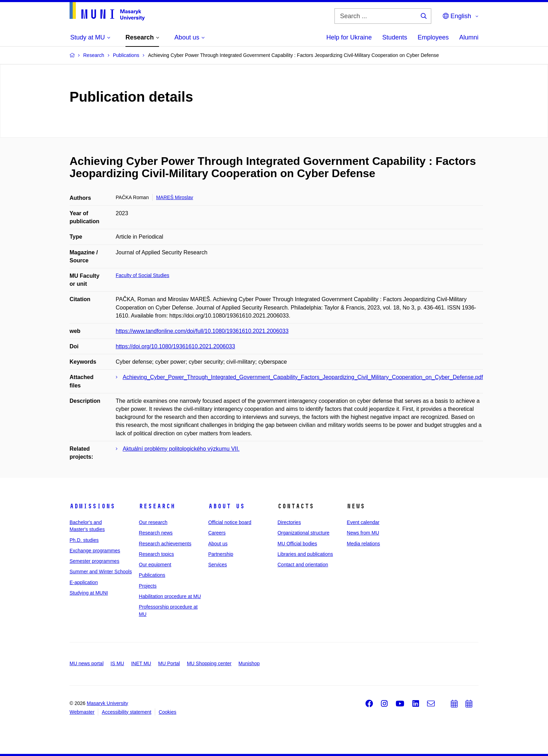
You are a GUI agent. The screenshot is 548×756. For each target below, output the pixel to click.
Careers (217, 533)
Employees (433, 37)
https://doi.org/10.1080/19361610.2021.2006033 (175, 346)
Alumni (469, 37)
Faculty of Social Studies (142, 275)
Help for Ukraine (349, 37)
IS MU (117, 663)
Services (218, 565)
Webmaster (82, 712)
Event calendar (363, 522)
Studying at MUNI (89, 593)
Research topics (156, 554)
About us (226, 506)
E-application (84, 582)
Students (395, 37)
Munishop (249, 663)
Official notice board (230, 522)
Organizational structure (304, 533)
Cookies (168, 712)
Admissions (92, 506)
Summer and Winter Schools (101, 572)
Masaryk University (107, 703)
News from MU (363, 533)
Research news (156, 533)
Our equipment (155, 565)
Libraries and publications (305, 554)
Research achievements (165, 544)
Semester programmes (94, 561)
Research (157, 506)
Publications (152, 575)
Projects (148, 586)
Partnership (221, 554)
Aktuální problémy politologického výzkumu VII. (181, 449)
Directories (289, 522)
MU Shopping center (209, 663)
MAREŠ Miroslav (175, 197)
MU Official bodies (297, 544)
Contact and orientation (303, 565)
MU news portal (86, 663)
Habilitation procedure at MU (170, 596)
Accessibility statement (127, 712)
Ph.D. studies (84, 540)
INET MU (141, 663)
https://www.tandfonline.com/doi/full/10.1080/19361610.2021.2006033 (202, 331)
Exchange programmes (95, 551)
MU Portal (169, 663)
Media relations (363, 544)
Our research (153, 522)
